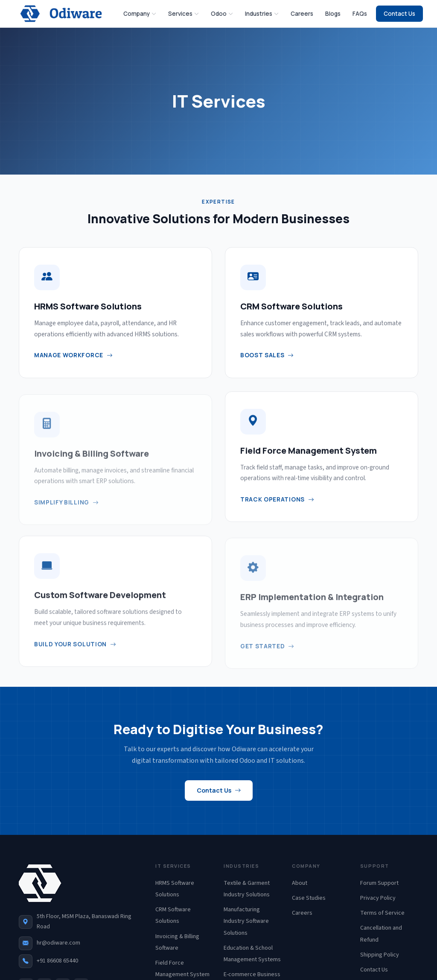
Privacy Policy (378, 898)
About (300, 883)
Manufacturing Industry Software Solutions (246, 921)
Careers (302, 14)
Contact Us (399, 14)
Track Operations (277, 507)
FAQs (360, 14)
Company (140, 13)
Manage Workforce (74, 355)
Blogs (333, 14)
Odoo (222, 13)
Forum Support (379, 883)
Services (184, 13)
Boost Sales (267, 355)
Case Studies (309, 898)
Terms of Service (382, 913)
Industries (262, 13)
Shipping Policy (380, 955)
